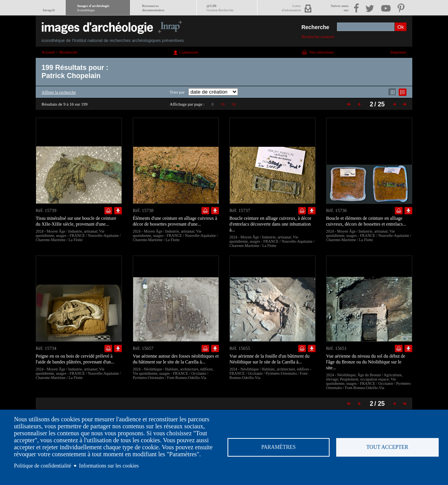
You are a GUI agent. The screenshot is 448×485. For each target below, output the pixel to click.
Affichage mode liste (403, 92)
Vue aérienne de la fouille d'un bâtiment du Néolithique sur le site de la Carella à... (269, 359)
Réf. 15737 (240, 210)
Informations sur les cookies (109, 466)
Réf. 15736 (336, 210)
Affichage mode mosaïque (392, 92)
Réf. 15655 (240, 348)
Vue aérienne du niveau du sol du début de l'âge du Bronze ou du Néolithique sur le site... (366, 362)
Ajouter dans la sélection (108, 211)
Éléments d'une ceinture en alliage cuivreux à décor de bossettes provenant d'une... (175, 221)
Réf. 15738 (143, 210)
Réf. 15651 (336, 348)
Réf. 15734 (46, 348)
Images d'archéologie (93, 8)
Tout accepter (387, 447)
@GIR (220, 8)
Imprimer (398, 52)
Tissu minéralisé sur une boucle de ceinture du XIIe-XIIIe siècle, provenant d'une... (76, 221)
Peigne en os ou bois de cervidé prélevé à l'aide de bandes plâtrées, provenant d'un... (75, 359)
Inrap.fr (49, 10)
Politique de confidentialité (43, 466)
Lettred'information (291, 8)
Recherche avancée (318, 37)
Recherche (315, 27)
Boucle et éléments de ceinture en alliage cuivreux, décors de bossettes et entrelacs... (366, 221)
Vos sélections (321, 52)
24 (234, 104)
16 (223, 104)
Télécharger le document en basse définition (118, 211)
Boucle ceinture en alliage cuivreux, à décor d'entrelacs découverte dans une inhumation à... (270, 224)
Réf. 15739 (46, 210)
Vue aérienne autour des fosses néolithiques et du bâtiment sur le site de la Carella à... (176, 359)
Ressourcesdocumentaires (153, 8)
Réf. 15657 (143, 348)
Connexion (189, 52)
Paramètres (279, 447)
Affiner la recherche (59, 92)
